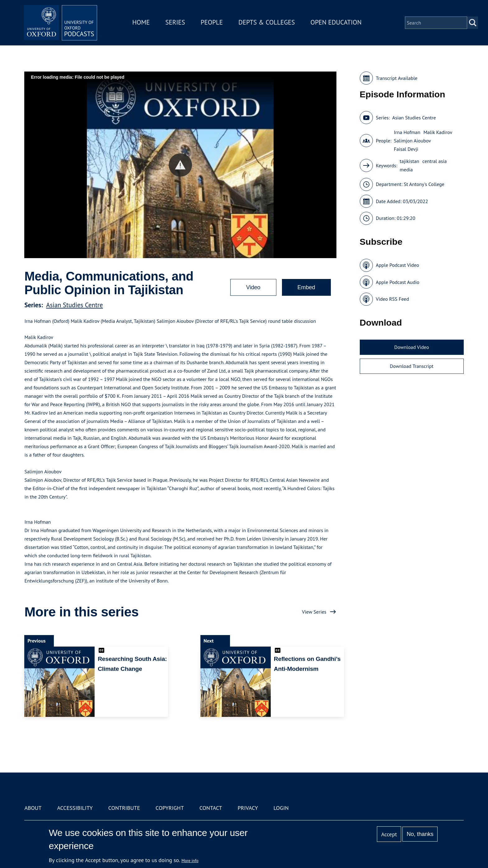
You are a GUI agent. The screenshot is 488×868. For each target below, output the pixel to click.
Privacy (248, 808)
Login (281, 808)
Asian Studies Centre (74, 305)
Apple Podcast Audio (398, 282)
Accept (389, 834)
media (406, 169)
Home (142, 23)
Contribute (124, 808)
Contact (211, 808)
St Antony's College (424, 184)
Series (176, 23)
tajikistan (409, 161)
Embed (306, 287)
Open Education (337, 23)
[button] (180, 165)
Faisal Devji (406, 149)
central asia (434, 161)
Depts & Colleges (268, 23)
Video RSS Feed (393, 299)
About (33, 808)
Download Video (412, 347)
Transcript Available (397, 78)
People (212, 23)
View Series (314, 612)
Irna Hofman (407, 132)
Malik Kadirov (438, 132)
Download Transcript (412, 366)
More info (190, 861)
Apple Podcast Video (398, 265)
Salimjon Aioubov (412, 141)
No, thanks (420, 834)
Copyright (170, 808)
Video (253, 287)
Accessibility (75, 808)
